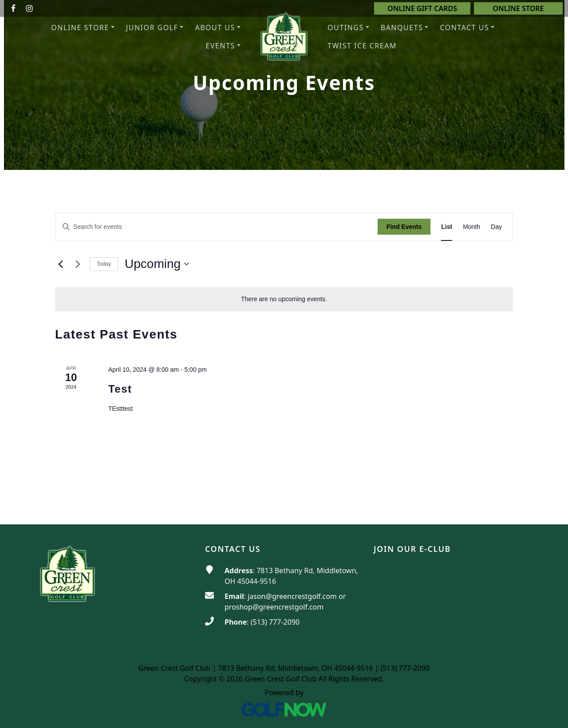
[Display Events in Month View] (471, 227)
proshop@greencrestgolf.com (274, 607)
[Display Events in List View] (447, 227)
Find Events (404, 227)
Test (120, 389)
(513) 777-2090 (275, 622)
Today (104, 264)
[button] (217, 28)
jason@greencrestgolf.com (292, 596)
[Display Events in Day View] (496, 227)
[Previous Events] (60, 264)
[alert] (284, 299)
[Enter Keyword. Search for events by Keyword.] (217, 227)
